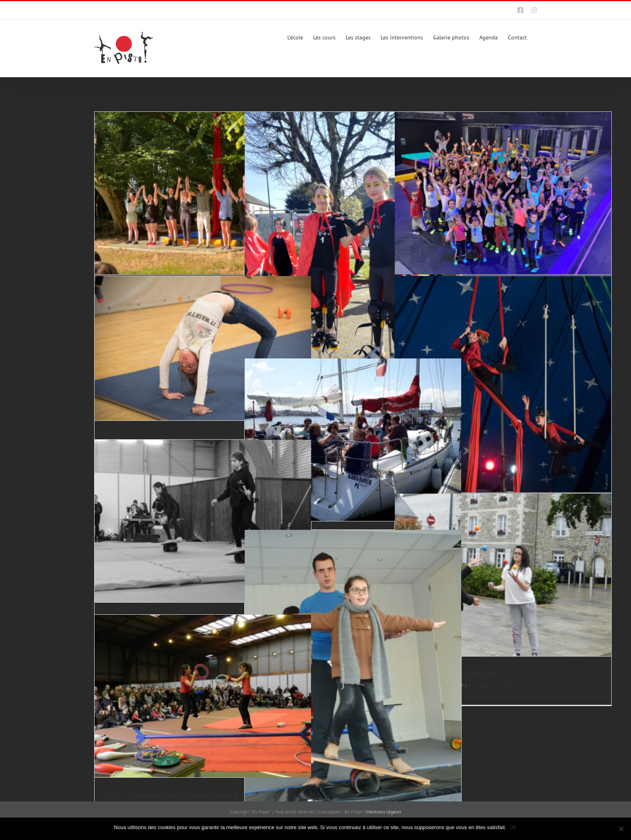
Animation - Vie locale (491, 685)
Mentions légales (384, 812)
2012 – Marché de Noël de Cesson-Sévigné (171, 795)
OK (514, 827)
